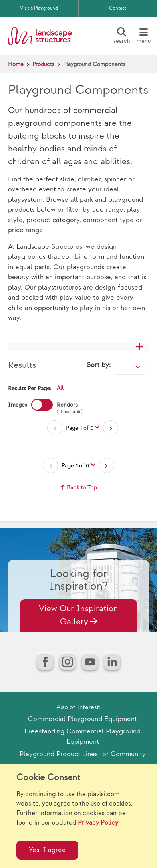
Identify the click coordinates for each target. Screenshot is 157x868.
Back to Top (79, 488)
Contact (118, 8)
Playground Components (94, 64)
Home (16, 64)
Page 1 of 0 (80, 428)
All (60, 388)
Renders (67, 405)
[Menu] (143, 36)
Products (43, 64)
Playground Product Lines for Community (83, 754)
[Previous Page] (55, 428)
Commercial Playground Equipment (82, 719)
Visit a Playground (39, 8)
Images (18, 405)
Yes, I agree (47, 850)
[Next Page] (111, 428)
